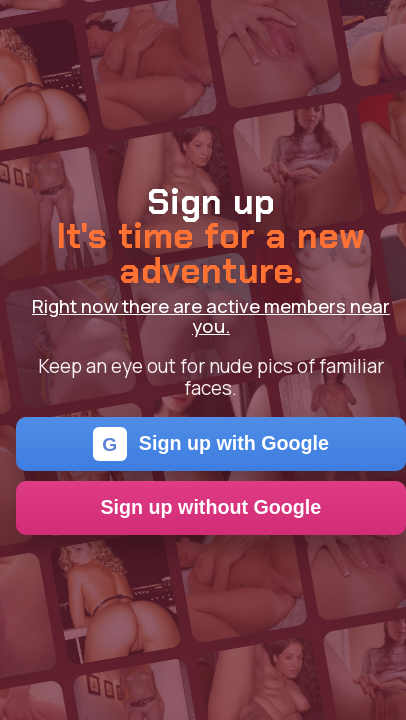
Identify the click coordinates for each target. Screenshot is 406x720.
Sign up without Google (211, 507)
